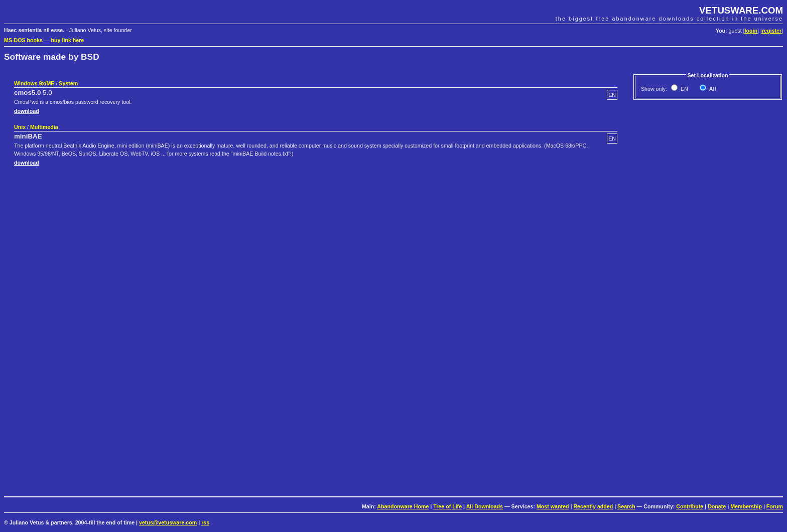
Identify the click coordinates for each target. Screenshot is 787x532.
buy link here (68, 40)
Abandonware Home (403, 506)
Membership (746, 506)
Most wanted (553, 506)
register (772, 31)
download (27, 111)
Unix (20, 127)
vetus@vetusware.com (168, 522)
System (68, 83)
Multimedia (44, 127)
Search (626, 506)
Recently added (593, 506)
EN (684, 89)
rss (205, 522)
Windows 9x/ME (34, 83)
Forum (775, 506)
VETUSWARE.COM (741, 10)
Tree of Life (447, 506)
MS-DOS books (23, 40)
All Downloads (485, 506)
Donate (717, 506)
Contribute (690, 506)
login (751, 31)
